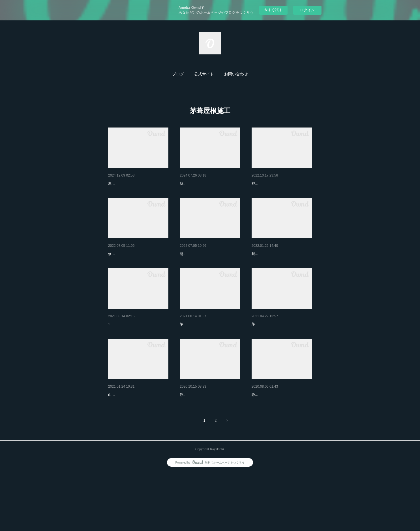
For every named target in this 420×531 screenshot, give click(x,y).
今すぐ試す (273, 10)
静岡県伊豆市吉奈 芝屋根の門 (207, 439)
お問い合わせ (236, 74)
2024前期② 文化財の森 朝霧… (208, 183)
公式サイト (204, 74)
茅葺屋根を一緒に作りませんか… (281, 269)
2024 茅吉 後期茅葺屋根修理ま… (137, 183)
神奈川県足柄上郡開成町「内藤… (209, 354)
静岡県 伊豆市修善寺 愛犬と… (138, 269)
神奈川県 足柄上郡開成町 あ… (209, 269)
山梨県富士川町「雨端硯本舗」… (138, 354)
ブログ (178, 74)
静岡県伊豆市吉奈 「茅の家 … (280, 439)
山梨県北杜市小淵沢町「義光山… (138, 439)
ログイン (307, 10)
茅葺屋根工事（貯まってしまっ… (281, 183)
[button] (178, 74)
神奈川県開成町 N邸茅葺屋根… (281, 354)
